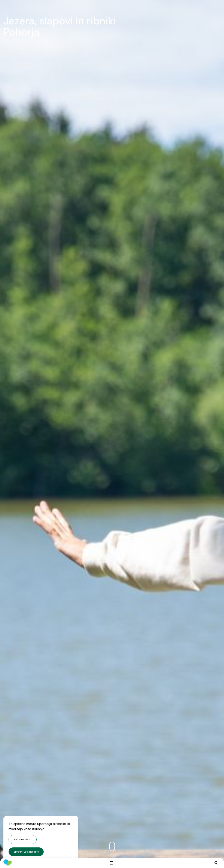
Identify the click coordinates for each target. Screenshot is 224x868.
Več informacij (23, 840)
